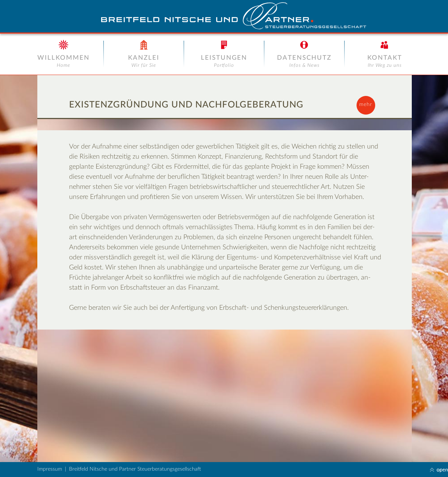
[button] (366, 105)
